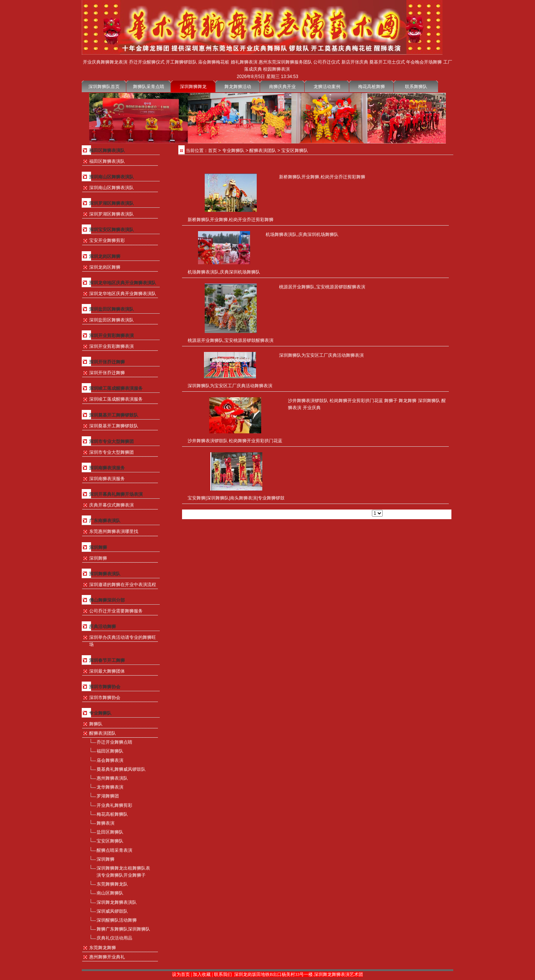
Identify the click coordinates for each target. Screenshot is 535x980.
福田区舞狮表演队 (107, 161)
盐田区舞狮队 (110, 832)
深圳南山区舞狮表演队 (111, 188)
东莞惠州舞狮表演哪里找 (114, 531)
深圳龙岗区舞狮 (105, 267)
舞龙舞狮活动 (238, 87)
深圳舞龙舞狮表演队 (117, 902)
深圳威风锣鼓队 (112, 911)
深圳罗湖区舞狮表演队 (111, 214)
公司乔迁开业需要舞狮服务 (116, 611)
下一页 (337, 513)
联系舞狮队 (416, 87)
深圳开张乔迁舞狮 (107, 373)
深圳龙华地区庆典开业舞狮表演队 (123, 294)
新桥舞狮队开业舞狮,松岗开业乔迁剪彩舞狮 (231, 220)
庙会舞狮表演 (110, 760)
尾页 (350, 513)
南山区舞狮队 (110, 893)
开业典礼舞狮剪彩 (114, 805)
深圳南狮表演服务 (107, 479)
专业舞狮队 (233, 151)
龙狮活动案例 (327, 87)
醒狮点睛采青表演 (114, 850)
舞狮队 (96, 724)
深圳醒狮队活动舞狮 (117, 920)
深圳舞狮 (98, 558)
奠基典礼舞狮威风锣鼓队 (121, 769)
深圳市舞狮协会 (105, 698)
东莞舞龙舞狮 (103, 948)
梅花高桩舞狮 (372, 87)
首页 (213, 151)
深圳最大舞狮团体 (107, 671)
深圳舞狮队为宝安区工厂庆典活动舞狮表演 (230, 386)
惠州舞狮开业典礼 (107, 957)
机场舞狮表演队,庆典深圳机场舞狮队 (224, 272)
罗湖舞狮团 (108, 796)
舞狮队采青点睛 (149, 87)
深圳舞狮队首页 (104, 87)
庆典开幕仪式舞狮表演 (111, 505)
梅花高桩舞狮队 (112, 814)
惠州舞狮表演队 (112, 778)
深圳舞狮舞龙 (193, 87)
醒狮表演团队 (103, 733)
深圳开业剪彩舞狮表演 (111, 346)
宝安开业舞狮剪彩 (107, 240)
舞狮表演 (106, 823)
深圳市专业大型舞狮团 (111, 452)
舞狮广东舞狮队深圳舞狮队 (123, 929)
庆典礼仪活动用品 (114, 938)
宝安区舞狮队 (110, 841)
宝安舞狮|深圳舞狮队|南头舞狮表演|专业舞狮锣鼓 (236, 498)
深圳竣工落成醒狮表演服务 (116, 399)
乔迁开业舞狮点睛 (114, 742)
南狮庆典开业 (282, 87)
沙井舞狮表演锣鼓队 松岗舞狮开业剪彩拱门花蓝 (235, 441)
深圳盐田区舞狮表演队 (111, 320)
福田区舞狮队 (110, 751)
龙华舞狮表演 (110, 787)
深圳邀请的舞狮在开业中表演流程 (123, 585)
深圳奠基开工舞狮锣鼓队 (114, 426)
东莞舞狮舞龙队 (112, 884)
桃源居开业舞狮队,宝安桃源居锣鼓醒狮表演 (231, 340)
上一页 (321, 513)
